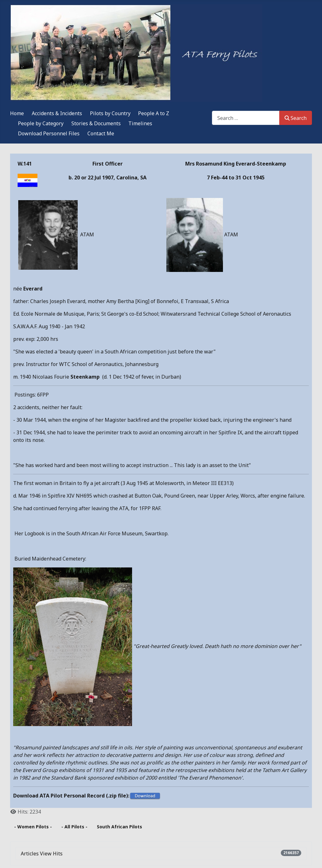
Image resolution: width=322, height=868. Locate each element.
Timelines (140, 123)
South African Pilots (119, 827)
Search (296, 118)
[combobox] (246, 118)
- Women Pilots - (33, 827)
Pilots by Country (110, 113)
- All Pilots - (74, 827)
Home (17, 113)
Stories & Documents (96, 123)
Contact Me (101, 133)
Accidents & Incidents (57, 113)
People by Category (41, 123)
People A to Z (154, 113)
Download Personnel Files (49, 133)
